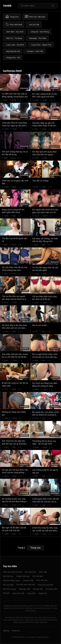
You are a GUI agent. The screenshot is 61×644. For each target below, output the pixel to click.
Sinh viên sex (42, 580)
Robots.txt (16, 631)
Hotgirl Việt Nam (23, 576)
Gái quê (6, 593)
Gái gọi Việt (38, 589)
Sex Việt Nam (30, 572)
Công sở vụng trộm (45, 585)
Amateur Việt (28, 580)
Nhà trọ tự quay (9, 589)
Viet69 (7, 6)
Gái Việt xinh (8, 576)
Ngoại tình (43, 593)
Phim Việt (43, 572)
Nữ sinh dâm (8, 585)
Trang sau (35, 548)
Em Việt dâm (38, 576)
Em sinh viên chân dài (26, 584)
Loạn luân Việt (18, 593)
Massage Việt (24, 589)
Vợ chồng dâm (51, 589)
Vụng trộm (31, 593)
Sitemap (6, 631)
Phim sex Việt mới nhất (12, 572)
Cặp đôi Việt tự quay (11, 580)
